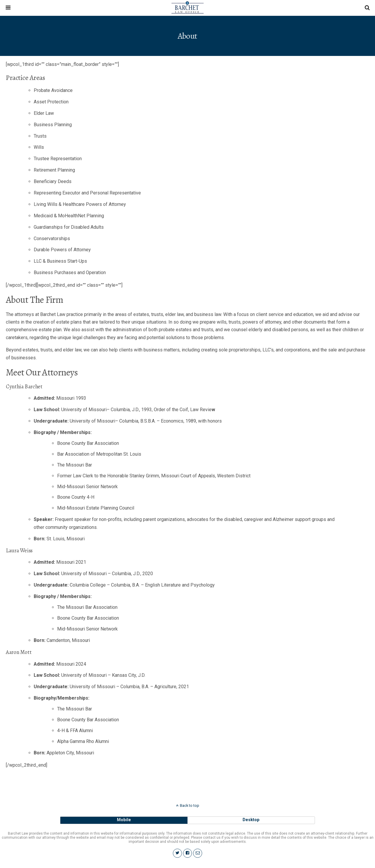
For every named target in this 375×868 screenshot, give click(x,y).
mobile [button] (124, 820)
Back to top (190, 805)
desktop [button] (251, 820)
